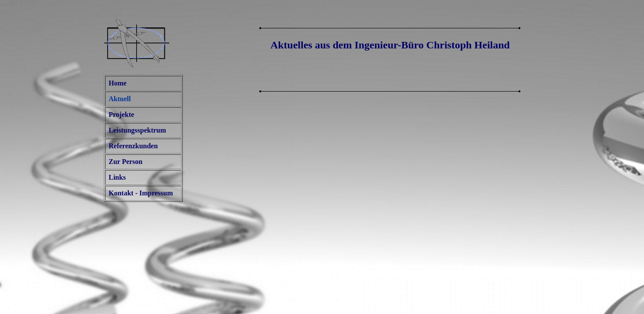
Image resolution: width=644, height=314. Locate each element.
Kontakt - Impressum (141, 193)
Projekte (121, 114)
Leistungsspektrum (137, 130)
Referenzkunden (133, 146)
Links (117, 177)
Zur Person (125, 162)
